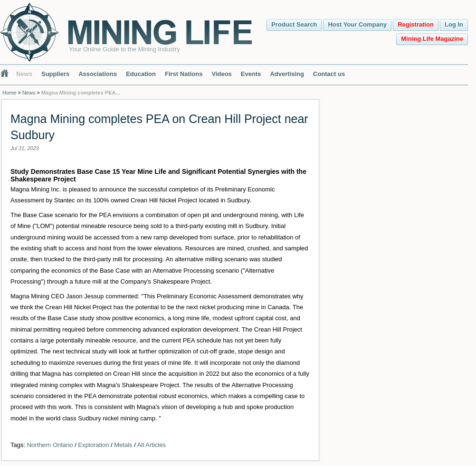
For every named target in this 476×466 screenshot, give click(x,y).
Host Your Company (357, 24)
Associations (98, 74)
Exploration (93, 445)
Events (251, 74)
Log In (454, 24)
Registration (416, 24)
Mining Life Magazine (432, 39)
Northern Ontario (50, 445)
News (24, 74)
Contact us (329, 74)
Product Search (294, 24)
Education (141, 74)
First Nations (184, 74)
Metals (123, 445)
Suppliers (55, 74)
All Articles (152, 445)
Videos (221, 74)
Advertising (287, 74)
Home (9, 93)
